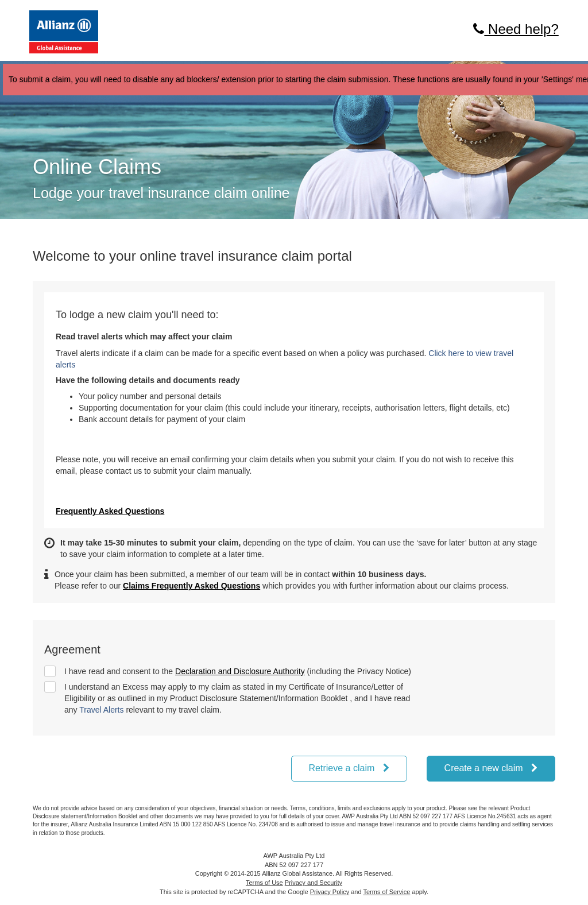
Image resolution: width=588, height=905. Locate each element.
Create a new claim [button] (491, 768)
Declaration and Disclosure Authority (240, 671)
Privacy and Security (314, 883)
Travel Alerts (101, 710)
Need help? (516, 29)
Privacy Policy (330, 892)
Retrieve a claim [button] (349, 768)
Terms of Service (386, 892)
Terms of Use (264, 883)
